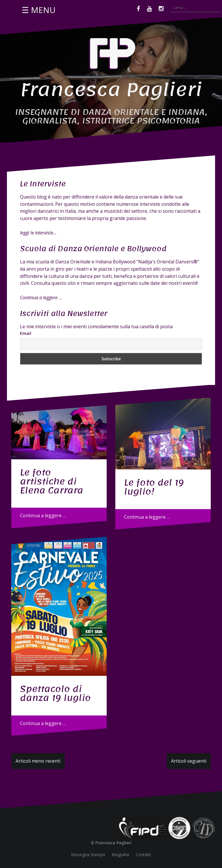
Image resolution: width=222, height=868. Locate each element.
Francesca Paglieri (111, 90)
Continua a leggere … (43, 515)
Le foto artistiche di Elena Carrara (52, 481)
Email (26, 333)
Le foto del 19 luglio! (154, 487)
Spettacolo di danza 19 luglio (55, 693)
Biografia (120, 855)
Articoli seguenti (189, 761)
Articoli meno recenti (38, 761)
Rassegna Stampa (88, 855)
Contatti (143, 855)
